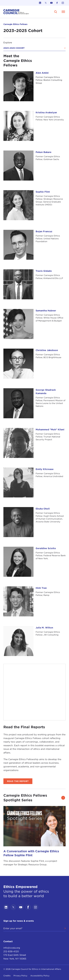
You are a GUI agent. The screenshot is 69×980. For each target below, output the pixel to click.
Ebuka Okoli (43, 509)
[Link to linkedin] (40, 3)
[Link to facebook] (57, 3)
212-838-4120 (11, 951)
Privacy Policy (20, 976)
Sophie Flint (43, 192)
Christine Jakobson (47, 350)
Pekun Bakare (44, 152)
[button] (63, 798)
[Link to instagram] (63, 3)
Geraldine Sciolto (46, 548)
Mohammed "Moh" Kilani (50, 430)
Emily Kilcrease (45, 469)
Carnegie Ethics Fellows (15, 24)
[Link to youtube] (51, 3)
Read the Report (18, 781)
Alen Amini (42, 73)
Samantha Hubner (46, 311)
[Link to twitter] (46, 3)
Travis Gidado (44, 271)
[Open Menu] (63, 12)
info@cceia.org (12, 948)
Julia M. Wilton (44, 628)
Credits (7, 976)
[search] (56, 12)
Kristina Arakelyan (46, 112)
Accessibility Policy (40, 976)
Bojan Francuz (44, 231)
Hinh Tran (41, 588)
